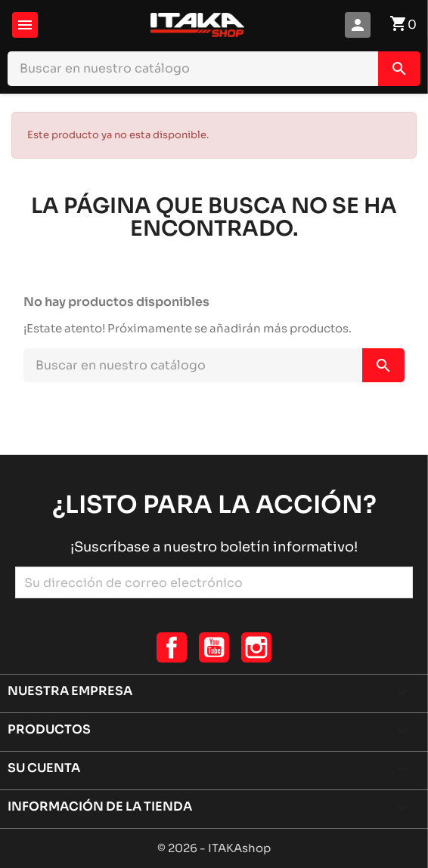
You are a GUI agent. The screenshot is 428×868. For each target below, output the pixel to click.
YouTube (214, 647)
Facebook (172, 647)
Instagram (256, 647)
